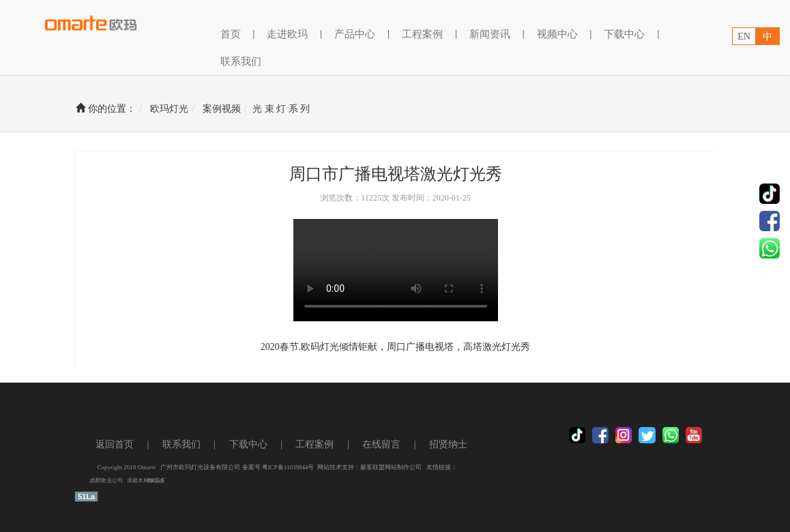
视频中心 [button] (557, 34)
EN (744, 36)
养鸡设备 (156, 481)
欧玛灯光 (169, 109)
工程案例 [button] (422, 34)
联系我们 (241, 61)
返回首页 (115, 444)
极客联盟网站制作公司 (391, 467)
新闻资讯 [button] (490, 34)
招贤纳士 (448, 444)
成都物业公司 (106, 481)
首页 (231, 33)
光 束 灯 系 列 (281, 109)
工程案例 (314, 444)
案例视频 (222, 109)
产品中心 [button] (355, 34)
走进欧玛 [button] (287, 34)
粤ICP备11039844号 (288, 467)
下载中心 (624, 34)
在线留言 (381, 444)
